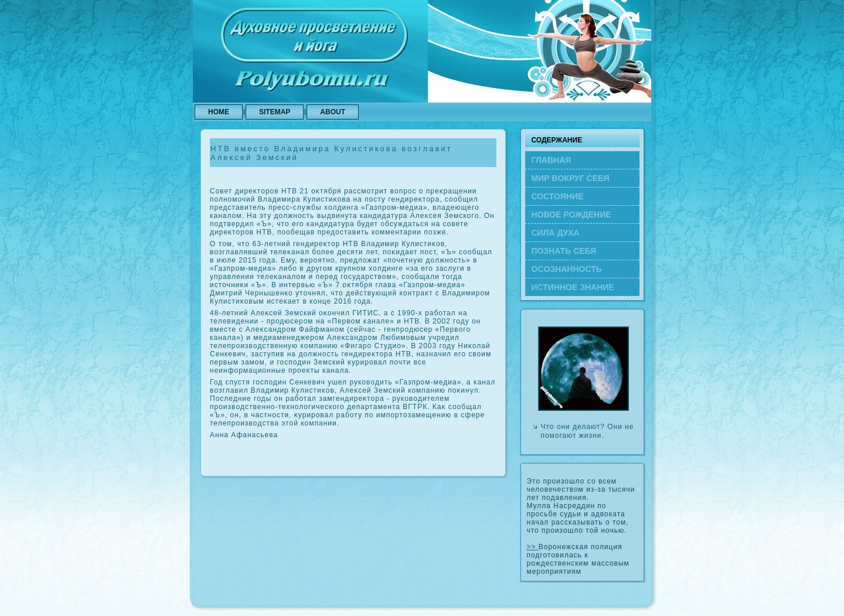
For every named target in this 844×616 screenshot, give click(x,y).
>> (532, 547)
